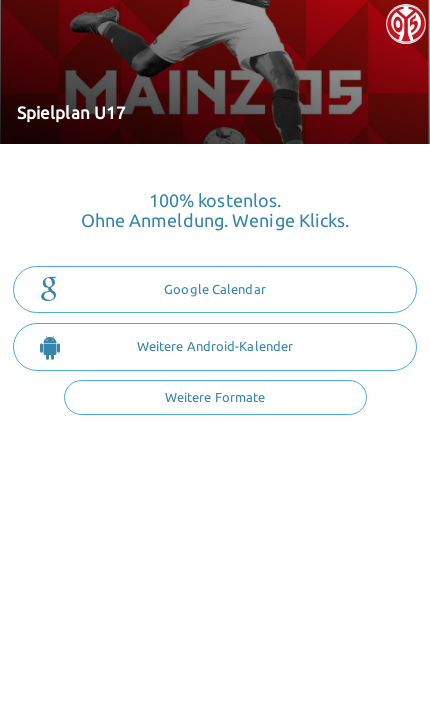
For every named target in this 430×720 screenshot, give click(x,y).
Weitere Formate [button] (215, 397)
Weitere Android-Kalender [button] (166, 347)
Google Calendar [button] (153, 290)
